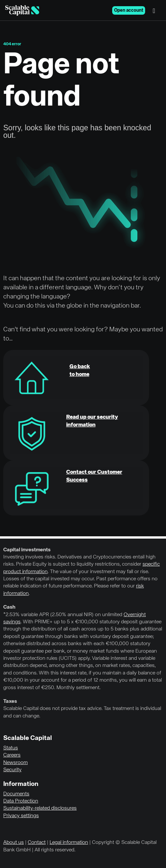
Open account (129, 10)
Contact (37, 843)
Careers (12, 755)
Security (12, 770)
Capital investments (27, 550)
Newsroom (15, 763)
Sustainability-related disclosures (40, 808)
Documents (16, 794)
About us (14, 843)
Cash (9, 607)
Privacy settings (21, 816)
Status (11, 748)
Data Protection (21, 801)
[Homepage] (22, 10)
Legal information (69, 843)
